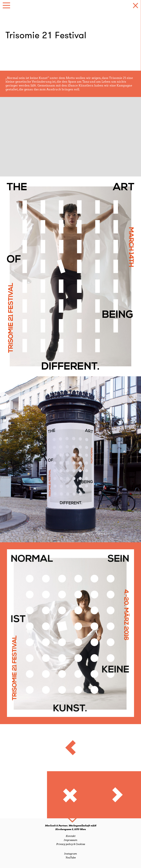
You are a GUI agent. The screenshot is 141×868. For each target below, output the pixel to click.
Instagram (70, 854)
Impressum (70, 840)
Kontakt (71, 836)
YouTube (71, 858)
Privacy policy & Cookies (71, 844)
